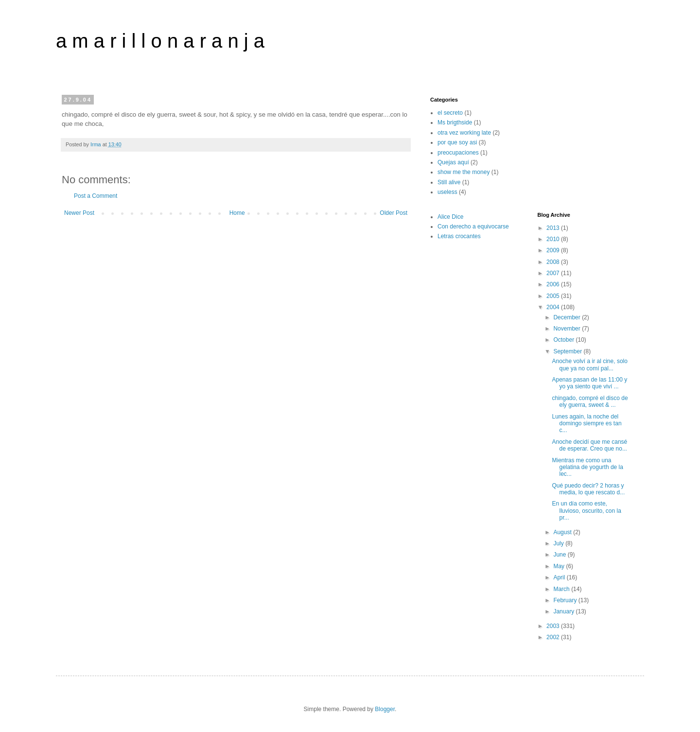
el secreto (450, 113)
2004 (554, 307)
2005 (554, 296)
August (563, 532)
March (562, 589)
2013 (554, 228)
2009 (554, 250)
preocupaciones (458, 153)
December (568, 317)
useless (447, 192)
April (560, 577)
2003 (554, 626)
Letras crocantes (459, 236)
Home (237, 213)
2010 (554, 239)
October (564, 340)
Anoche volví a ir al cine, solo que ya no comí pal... (589, 365)
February (566, 600)
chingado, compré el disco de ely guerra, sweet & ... (590, 401)
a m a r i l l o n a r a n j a (160, 41)
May (560, 566)
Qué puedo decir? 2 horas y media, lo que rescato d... (588, 489)
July (559, 543)
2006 (554, 284)
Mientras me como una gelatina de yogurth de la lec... (587, 467)
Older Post (394, 213)
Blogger (385, 709)
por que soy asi (457, 142)
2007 (554, 273)
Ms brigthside (455, 122)
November (568, 329)
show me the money (464, 172)
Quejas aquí (453, 162)
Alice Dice (450, 217)
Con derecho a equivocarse (473, 227)
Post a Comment (96, 196)
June (560, 555)
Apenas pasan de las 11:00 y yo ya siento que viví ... (589, 383)
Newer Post (79, 213)
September (568, 351)
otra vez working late (464, 133)
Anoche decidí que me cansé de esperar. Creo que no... (589, 445)
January (564, 611)
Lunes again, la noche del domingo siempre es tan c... (586, 424)
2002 (554, 637)
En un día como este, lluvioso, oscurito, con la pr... (586, 511)
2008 (554, 262)
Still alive (449, 182)
